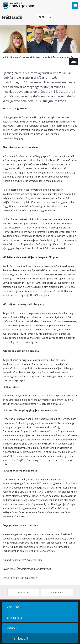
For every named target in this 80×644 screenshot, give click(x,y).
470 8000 (17, 73)
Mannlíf (12, 628)
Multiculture (65, 73)
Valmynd (75, 6)
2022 (42, 17)
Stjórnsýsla (14, 617)
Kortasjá (53, 73)
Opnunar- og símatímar (35, 73)
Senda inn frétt (57, 592)
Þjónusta (13, 607)
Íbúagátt (23, 638)
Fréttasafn (23, 592)
